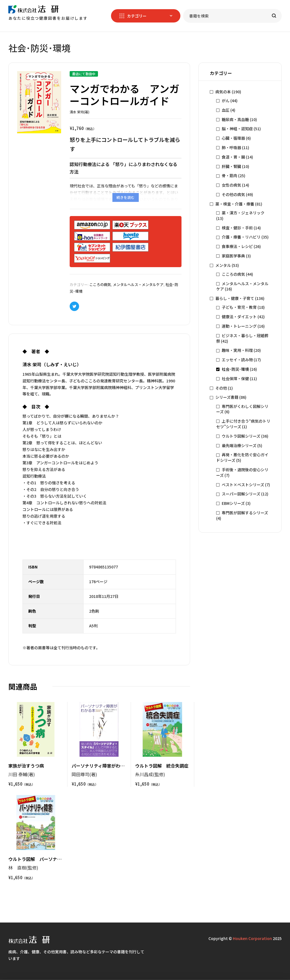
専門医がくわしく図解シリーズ (242, 409)
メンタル (223, 265)
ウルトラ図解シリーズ (241, 436)
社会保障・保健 (235, 379)
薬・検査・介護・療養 (235, 204)
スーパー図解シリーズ (241, 494)
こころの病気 (100, 285)
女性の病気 (231, 185)
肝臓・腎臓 (231, 166)
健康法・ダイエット (239, 317)
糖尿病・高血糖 (235, 119)
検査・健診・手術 (237, 228)
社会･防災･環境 (235, 369)
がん (226, 101)
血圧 (226, 110)
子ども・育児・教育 (239, 307)
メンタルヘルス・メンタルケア (138, 285)
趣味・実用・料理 (237, 350)
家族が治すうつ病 (26, 766)
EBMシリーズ (233, 503)
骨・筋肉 (230, 176)
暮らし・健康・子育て (235, 298)
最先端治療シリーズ (239, 445)
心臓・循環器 (233, 138)
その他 (221, 388)
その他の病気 (233, 194)
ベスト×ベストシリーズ (243, 485)
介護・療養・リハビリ (241, 237)
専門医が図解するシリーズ (245, 513)
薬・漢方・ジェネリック (243, 213)
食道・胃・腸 (233, 157)
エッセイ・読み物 (237, 360)
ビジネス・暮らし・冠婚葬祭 (242, 338)
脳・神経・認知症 (237, 129)
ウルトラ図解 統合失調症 (162, 766)
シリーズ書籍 (227, 397)
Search (274, 16)
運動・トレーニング (239, 326)
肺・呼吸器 (231, 147)
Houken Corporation (252, 938)
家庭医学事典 (233, 256)
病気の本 (223, 92)
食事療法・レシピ (237, 246)
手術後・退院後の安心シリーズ (242, 472)
